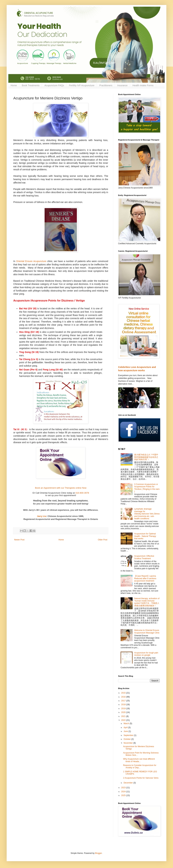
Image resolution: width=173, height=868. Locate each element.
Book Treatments (31, 85)
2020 (124, 712)
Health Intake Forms (143, 85)
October (127, 739)
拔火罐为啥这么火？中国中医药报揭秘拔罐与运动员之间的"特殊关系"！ (146, 457)
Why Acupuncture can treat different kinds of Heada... (139, 760)
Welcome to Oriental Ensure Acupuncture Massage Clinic (147, 631)
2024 (124, 792)
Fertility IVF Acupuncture (82, 85)
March (127, 723)
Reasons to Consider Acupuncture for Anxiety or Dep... (140, 766)
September (129, 735)
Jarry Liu (42, 516)
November (129, 743)
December (129, 783)
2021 (124, 716)
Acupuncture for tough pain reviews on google (146, 654)
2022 (124, 720)
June (126, 731)
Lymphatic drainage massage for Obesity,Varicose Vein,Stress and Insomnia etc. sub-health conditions (147, 514)
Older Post (103, 540)
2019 (124, 709)
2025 (124, 795)
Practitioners (106, 85)
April (126, 727)
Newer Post (19, 540)
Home (14, 85)
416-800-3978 (82, 493)
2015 (124, 693)
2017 (124, 701)
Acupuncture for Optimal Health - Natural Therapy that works (145, 536)
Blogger (98, 853)
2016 (124, 697)
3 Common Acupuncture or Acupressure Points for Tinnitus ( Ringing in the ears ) (147, 488)
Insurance (122, 85)
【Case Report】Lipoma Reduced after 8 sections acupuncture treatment (145, 578)
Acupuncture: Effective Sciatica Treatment (144, 557)
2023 (124, 788)
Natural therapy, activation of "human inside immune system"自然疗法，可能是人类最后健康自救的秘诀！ (147, 602)
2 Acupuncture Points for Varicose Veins (141, 778)
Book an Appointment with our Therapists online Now (61, 488)
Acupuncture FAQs (54, 85)
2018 (124, 705)
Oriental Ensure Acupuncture (31, 261)
